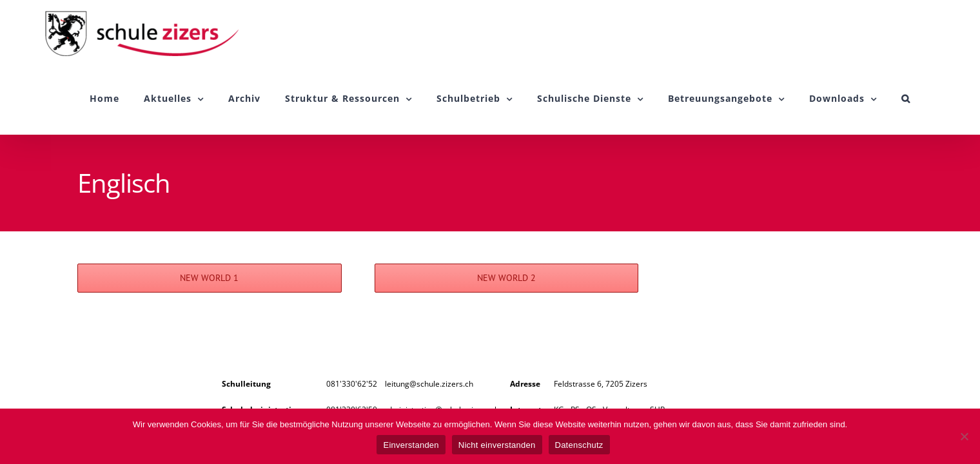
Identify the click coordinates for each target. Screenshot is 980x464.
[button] (930, 99)
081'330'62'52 (352, 384)
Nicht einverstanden (497, 445)
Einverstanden (411, 445)
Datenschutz (579, 445)
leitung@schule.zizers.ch (429, 384)
